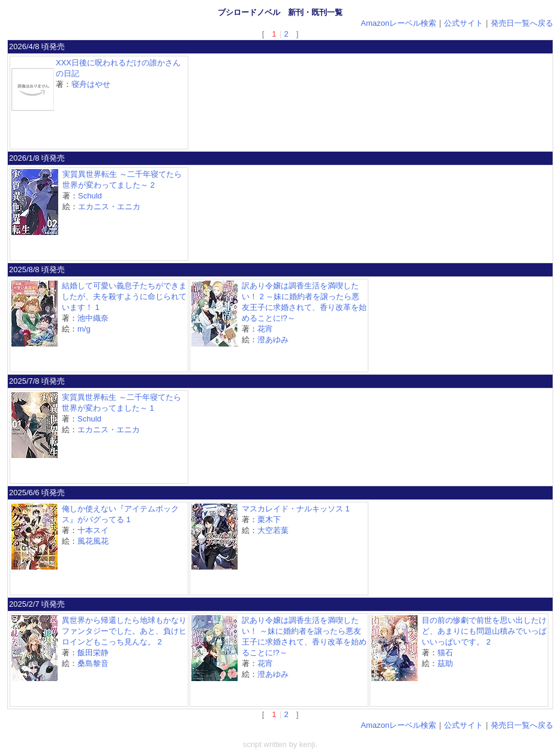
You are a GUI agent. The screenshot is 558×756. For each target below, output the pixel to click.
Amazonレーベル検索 (398, 23)
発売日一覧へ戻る (522, 23)
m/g (84, 329)
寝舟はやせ (91, 84)
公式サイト (463, 23)
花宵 (265, 329)
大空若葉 (273, 530)
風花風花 (93, 541)
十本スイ (93, 530)
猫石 (445, 653)
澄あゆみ (273, 340)
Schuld (90, 196)
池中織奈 (93, 318)
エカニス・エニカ (109, 207)
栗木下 (269, 519)
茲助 (445, 663)
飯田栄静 (93, 653)
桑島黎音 (93, 663)
